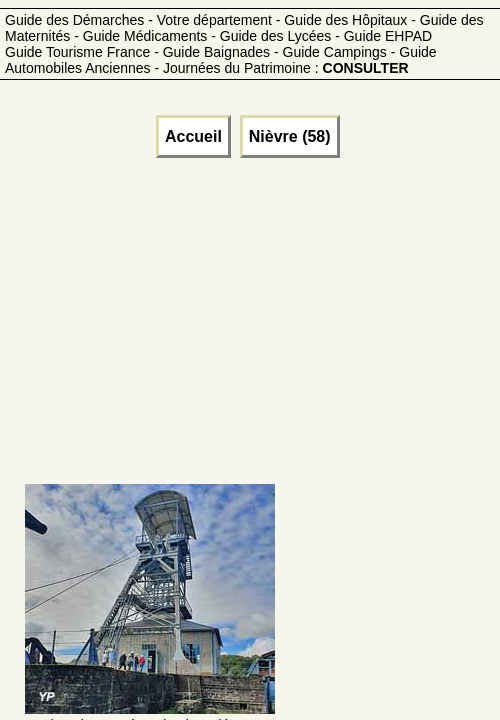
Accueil (193, 136)
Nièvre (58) (290, 136)
